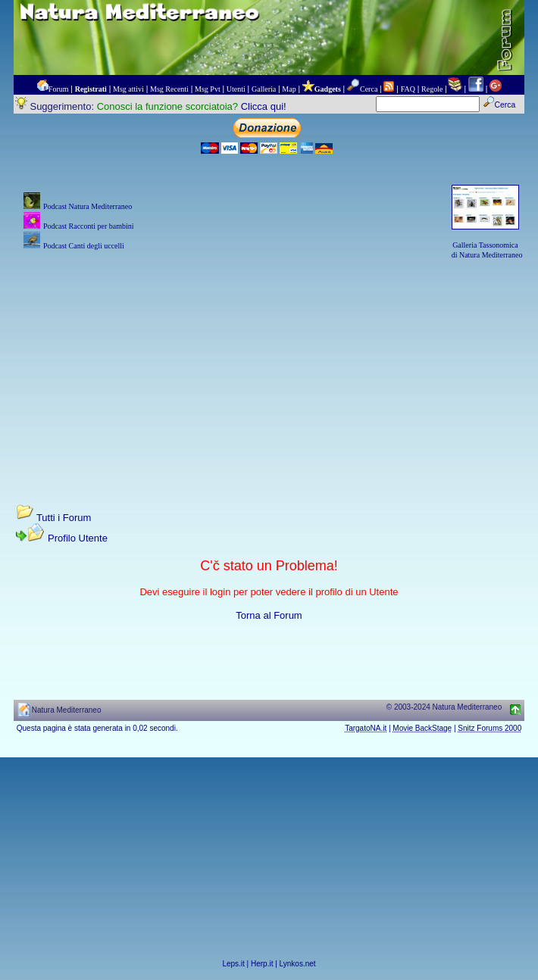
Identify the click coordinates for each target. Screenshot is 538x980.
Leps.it (233, 964)
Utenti (236, 89)
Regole (432, 89)
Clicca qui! (264, 106)
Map (289, 89)
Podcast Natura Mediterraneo (88, 206)
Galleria (264, 89)
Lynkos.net (298, 964)
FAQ (408, 89)
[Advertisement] (269, 367)
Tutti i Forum (64, 518)
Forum (59, 89)
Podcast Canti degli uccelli (84, 246)
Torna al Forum (269, 615)
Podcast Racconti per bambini (89, 226)
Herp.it (262, 964)
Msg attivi (128, 89)
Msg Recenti (169, 89)
